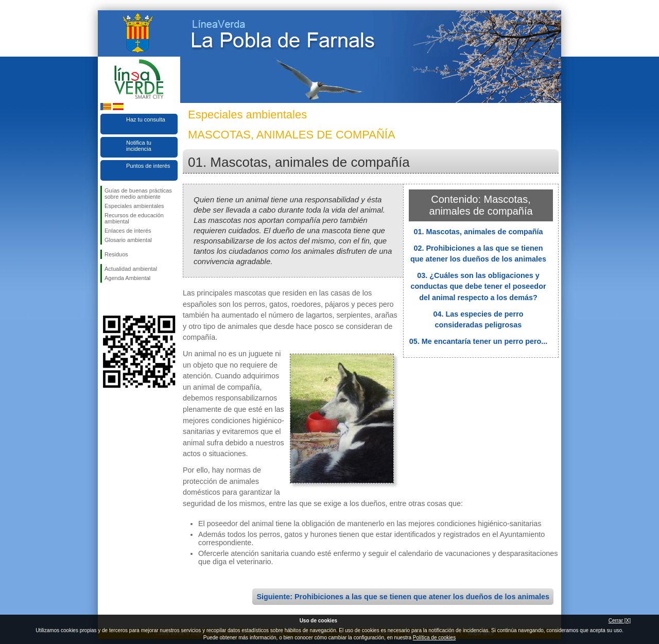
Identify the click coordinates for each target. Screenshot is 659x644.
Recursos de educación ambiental (134, 218)
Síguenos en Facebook (107, 299)
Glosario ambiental (128, 240)
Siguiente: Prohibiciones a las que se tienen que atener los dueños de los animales (403, 597)
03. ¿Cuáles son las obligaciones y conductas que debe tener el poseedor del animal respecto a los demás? (478, 286)
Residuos (116, 254)
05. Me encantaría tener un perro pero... (479, 341)
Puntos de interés (148, 166)
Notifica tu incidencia (139, 146)
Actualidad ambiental (131, 269)
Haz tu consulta (146, 119)
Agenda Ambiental (127, 278)
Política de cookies (434, 638)
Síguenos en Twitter (124, 299)
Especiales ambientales (134, 206)
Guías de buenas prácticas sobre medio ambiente (138, 194)
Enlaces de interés (128, 231)
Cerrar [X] (620, 621)
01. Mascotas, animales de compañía (478, 232)
